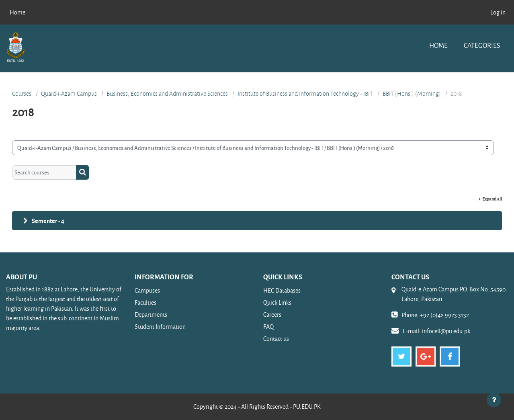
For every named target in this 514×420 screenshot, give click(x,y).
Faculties (145, 302)
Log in (498, 12)
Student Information (160, 327)
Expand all (492, 199)
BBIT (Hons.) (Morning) (412, 94)
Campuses (147, 290)
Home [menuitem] (17, 12)
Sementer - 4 (48, 221)
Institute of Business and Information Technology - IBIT (305, 94)
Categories (482, 45)
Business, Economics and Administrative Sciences (167, 94)
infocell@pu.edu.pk (446, 331)
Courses (22, 94)
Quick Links (277, 302)
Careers (272, 314)
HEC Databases (282, 290)
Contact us (276, 339)
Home (438, 45)
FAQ (268, 327)
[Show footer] (494, 400)
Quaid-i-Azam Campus (69, 94)
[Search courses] (44, 173)
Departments (151, 314)
